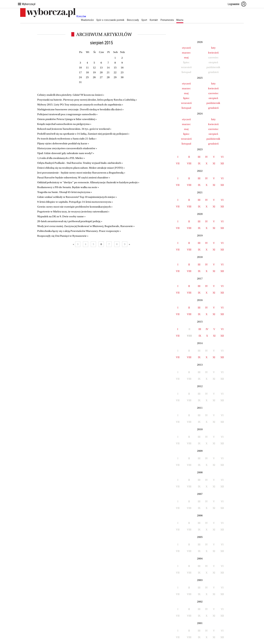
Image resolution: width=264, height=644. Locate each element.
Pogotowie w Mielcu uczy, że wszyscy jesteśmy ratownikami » (73, 212)
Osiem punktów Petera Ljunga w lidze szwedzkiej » (67, 119)
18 (87, 73)
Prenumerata (168, 20)
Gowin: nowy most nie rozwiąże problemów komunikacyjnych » (75, 207)
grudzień (213, 108)
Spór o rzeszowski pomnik (109, 20)
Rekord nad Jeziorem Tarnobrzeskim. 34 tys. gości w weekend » (74, 129)
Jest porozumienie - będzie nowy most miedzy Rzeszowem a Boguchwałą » (81, 173)
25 (87, 77)
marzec (186, 53)
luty (213, 48)
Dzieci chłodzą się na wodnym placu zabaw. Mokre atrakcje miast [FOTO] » (81, 168)
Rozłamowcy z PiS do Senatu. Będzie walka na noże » (68, 187)
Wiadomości (86, 20)
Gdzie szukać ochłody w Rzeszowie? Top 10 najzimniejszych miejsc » (77, 197)
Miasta (182, 20)
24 (80, 77)
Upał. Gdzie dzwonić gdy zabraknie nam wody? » (66, 153)
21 (108, 73)
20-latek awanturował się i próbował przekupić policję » (70, 221)
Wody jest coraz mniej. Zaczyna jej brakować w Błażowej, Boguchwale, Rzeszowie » (86, 226)
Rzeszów (81, 16)
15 (115, 68)
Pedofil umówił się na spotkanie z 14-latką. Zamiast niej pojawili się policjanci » (83, 134)
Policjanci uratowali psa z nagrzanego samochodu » (67, 114)
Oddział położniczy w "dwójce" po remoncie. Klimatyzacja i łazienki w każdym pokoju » (88, 183)
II (189, 157)
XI (214, 163)
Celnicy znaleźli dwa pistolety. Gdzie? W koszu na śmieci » (71, 95)
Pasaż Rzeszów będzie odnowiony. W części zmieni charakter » (74, 178)
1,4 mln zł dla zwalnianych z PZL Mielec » (61, 158)
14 (108, 68)
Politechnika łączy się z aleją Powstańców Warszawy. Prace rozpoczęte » (79, 231)
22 (115, 73)
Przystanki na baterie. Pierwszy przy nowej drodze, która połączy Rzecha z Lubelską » (87, 100)
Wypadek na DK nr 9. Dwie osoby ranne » (61, 217)
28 (108, 77)
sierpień (213, 98)
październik (213, 103)
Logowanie (237, 4)
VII (178, 163)
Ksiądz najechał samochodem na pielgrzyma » (64, 124)
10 (80, 68)
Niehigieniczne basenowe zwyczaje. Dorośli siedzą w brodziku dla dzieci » (80, 110)
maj (186, 57)
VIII (189, 163)
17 (80, 73)
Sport (145, 20)
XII (222, 163)
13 (101, 68)
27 (101, 77)
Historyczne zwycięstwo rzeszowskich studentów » (67, 148)
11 (87, 68)
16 (122, 68)
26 (94, 77)
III (199, 157)
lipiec (186, 98)
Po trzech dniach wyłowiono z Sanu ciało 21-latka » (67, 139)
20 (101, 73)
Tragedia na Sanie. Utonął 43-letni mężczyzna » (65, 192)
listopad (186, 108)
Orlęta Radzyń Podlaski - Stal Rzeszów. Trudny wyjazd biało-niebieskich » (80, 163)
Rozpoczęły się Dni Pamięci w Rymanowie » (63, 236)
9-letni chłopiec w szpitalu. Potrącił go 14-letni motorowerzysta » (75, 202)
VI (222, 157)
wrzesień (186, 103)
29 (115, 77)
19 (94, 73)
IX (199, 163)
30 (122, 77)
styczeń (186, 48)
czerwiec (213, 93)
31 (80, 82)
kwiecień (213, 53)
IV (207, 157)
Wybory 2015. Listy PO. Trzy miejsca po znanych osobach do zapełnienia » (80, 105)
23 (122, 73)
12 (94, 68)
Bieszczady (133, 20)
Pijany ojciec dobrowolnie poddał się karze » (63, 144)
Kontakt (155, 20)
